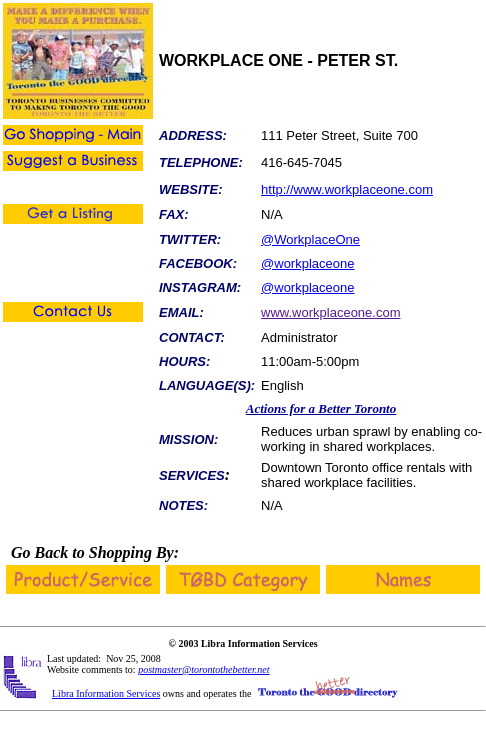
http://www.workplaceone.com (347, 189)
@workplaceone (307, 263)
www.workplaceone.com (330, 312)
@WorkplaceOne (310, 239)
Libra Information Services (106, 693)
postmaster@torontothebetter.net (203, 669)
